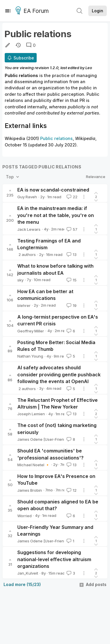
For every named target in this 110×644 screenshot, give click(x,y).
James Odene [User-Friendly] (44, 439)
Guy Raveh (27, 197)
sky (20, 280)
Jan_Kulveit (28, 573)
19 (71, 305)
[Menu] (8, 11)
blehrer (24, 305)
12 (71, 490)
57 (71, 229)
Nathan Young (30, 356)
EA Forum (33, 11)
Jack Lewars (29, 229)
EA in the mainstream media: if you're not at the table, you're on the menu (56, 215)
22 (71, 197)
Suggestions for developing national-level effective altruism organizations (54, 559)
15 (71, 280)
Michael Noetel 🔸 (34, 465)
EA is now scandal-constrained (53, 190)
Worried (24, 516)
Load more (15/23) (22, 584)
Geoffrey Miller (31, 331)
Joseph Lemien (31, 414)
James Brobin (30, 490)
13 (71, 254)
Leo (89, 68)
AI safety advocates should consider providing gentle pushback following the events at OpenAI (59, 374)
